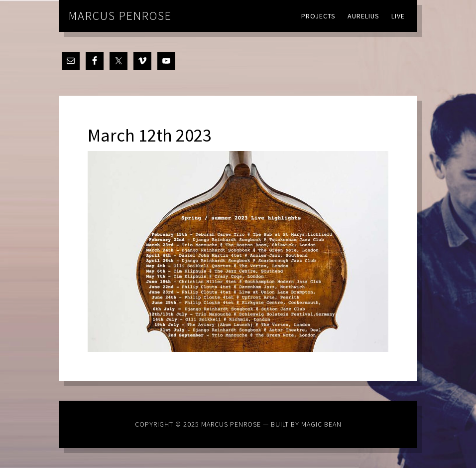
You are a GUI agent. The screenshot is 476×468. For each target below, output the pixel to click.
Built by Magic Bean (306, 424)
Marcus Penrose (120, 16)
